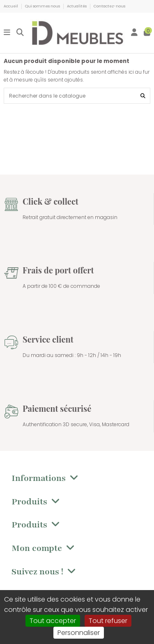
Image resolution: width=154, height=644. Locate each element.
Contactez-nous (109, 6)
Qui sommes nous (43, 6)
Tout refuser (108, 621)
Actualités (77, 6)
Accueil (11, 6)
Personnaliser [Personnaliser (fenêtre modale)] (79, 633)
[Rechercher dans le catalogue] (143, 96)
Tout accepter (53, 621)
